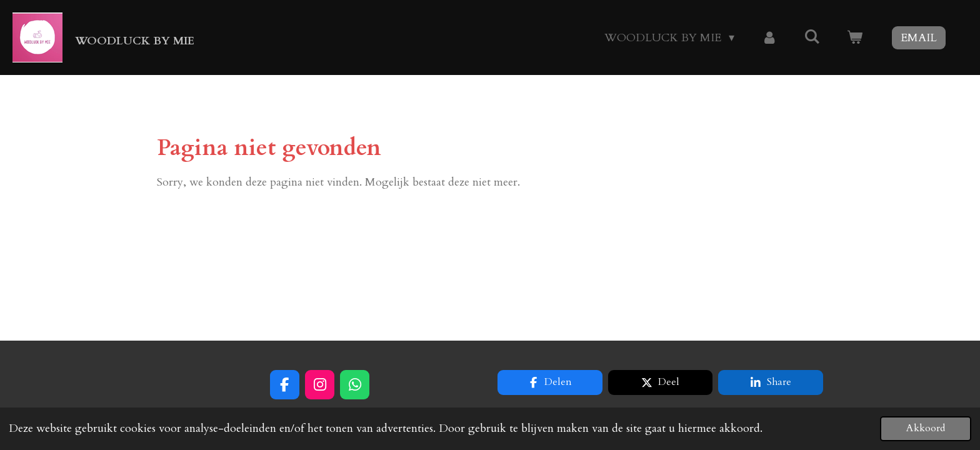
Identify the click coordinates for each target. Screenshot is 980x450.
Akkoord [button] (926, 428)
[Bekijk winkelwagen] (855, 38)
